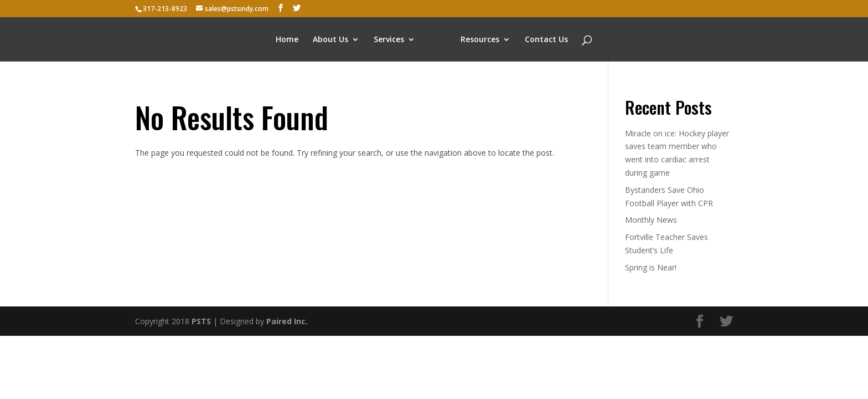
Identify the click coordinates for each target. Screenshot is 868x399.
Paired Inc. (287, 321)
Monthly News (651, 220)
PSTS (201, 321)
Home (287, 40)
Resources (480, 40)
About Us (330, 40)
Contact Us (546, 40)
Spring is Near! (651, 267)
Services (389, 40)
